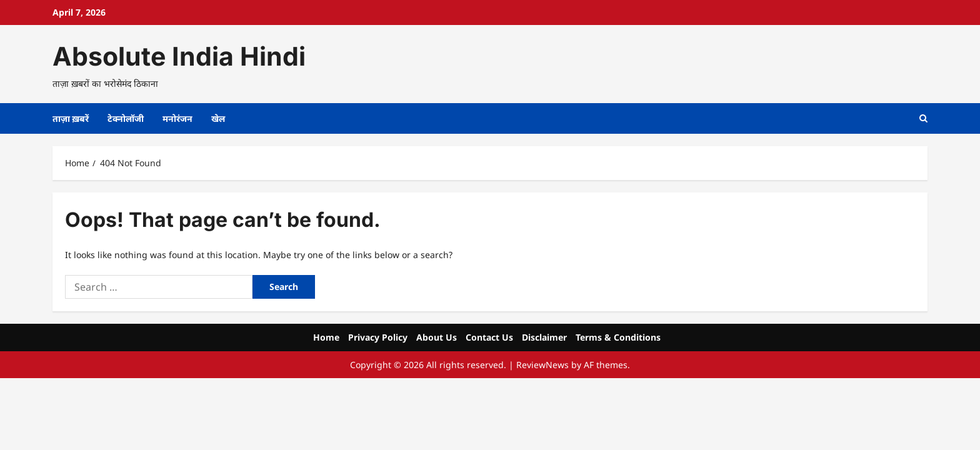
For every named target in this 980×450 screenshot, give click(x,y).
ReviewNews (542, 365)
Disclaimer (544, 337)
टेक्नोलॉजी (126, 118)
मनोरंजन (177, 118)
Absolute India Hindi (179, 56)
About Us (437, 337)
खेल (218, 118)
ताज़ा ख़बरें (71, 118)
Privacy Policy (378, 337)
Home (326, 337)
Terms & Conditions (618, 337)
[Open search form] (923, 118)
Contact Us (489, 337)
